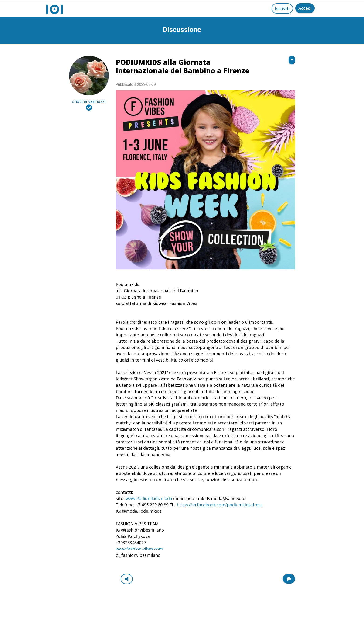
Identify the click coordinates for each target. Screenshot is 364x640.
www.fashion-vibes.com (139, 549)
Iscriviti (282, 8)
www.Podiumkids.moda (149, 498)
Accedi (305, 8)
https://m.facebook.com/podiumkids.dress (220, 505)
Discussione (182, 30)
